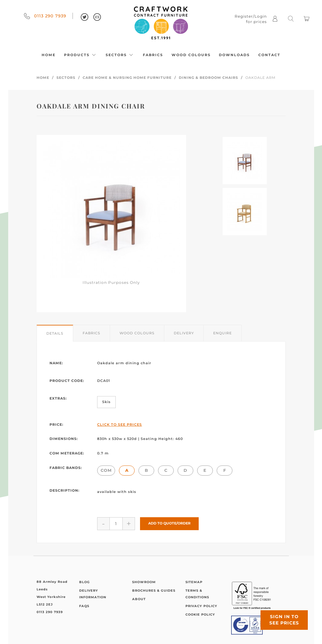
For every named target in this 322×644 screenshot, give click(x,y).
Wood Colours (191, 55)
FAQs (84, 606)
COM (106, 470)
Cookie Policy (200, 615)
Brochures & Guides (154, 591)
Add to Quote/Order (169, 523)
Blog (85, 582)
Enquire (222, 333)
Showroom (144, 582)
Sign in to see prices (284, 620)
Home (49, 55)
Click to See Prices (120, 424)
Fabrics (153, 55)
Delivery (184, 333)
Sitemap (194, 582)
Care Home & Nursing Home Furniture (127, 78)
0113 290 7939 (45, 16)
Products (81, 55)
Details (55, 333)
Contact (269, 55)
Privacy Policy (201, 606)
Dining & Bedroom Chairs (208, 78)
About (139, 599)
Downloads (234, 55)
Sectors (120, 55)
